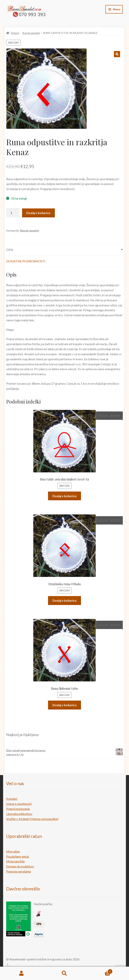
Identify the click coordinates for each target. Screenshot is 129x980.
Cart (99, 971)
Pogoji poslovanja (18, 809)
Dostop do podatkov (20, 866)
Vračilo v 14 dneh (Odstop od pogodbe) (32, 819)
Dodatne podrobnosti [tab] (26, 261)
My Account (21, 973)
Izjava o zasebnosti (19, 804)
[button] (117, 54)
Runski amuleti (31, 33)
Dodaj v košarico (38, 213)
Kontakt (12, 799)
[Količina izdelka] (13, 213)
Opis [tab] (10, 250)
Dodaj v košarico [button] (64, 496)
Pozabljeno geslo (18, 856)
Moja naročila (15, 861)
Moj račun (13, 851)
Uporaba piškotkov (19, 814)
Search (64, 973)
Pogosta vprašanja (18, 871)
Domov (15, 33)
